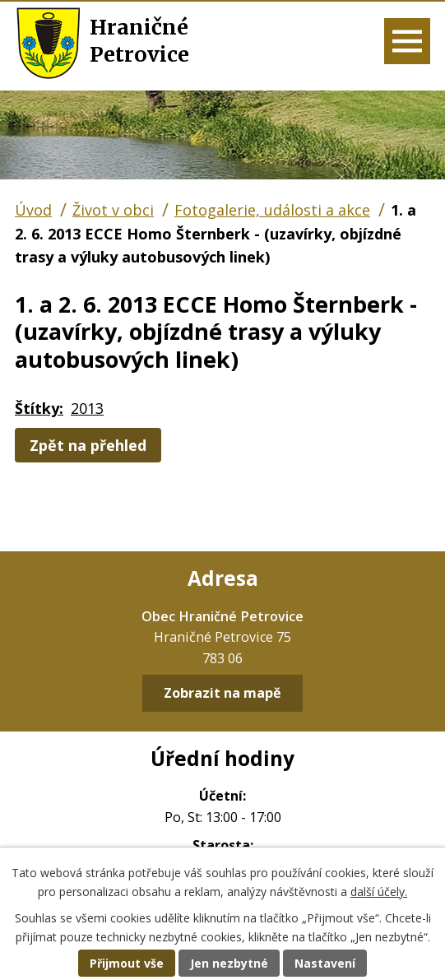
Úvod (33, 210)
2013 (87, 408)
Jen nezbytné (229, 963)
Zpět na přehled (88, 445)
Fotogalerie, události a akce (272, 210)
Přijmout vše (127, 963)
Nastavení (325, 963)
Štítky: (39, 408)
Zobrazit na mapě (222, 694)
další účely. (379, 892)
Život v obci (113, 210)
